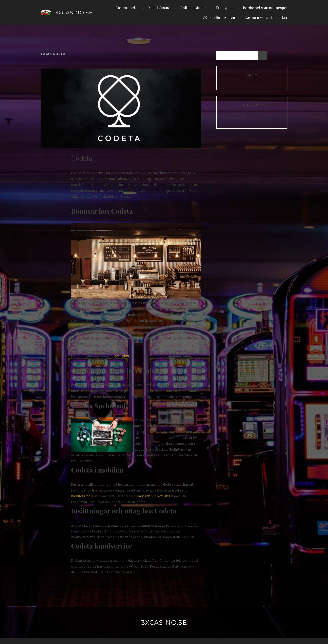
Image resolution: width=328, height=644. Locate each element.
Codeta (82, 158)
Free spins (225, 8)
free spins (121, 356)
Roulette (164, 496)
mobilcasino (81, 496)
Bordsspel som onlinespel (265, 8)
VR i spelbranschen (219, 17)
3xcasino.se (74, 13)
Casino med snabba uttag (266, 17)
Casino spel (125, 8)
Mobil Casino (159, 8)
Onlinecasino (191, 8)
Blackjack (143, 496)
